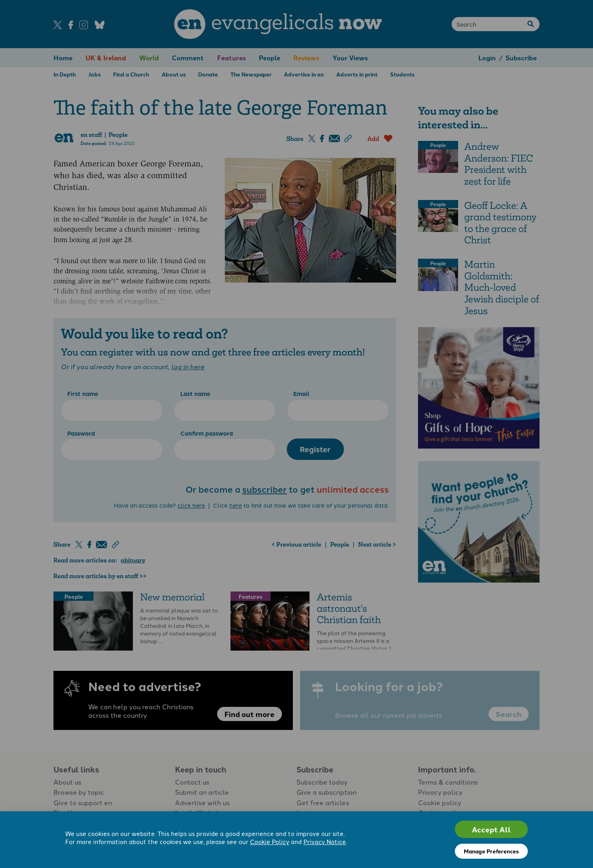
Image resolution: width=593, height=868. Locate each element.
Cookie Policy (270, 841)
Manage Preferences (491, 851)
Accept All (491, 829)
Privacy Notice (325, 841)
